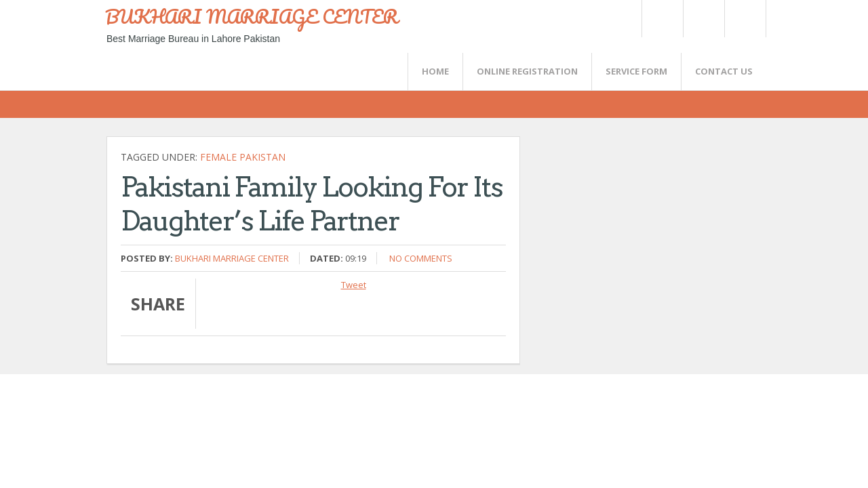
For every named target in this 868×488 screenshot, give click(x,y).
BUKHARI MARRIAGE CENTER (252, 16)
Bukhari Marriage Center (232, 258)
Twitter (662, 19)
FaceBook (743, 19)
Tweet (354, 285)
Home (435, 71)
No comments (421, 258)
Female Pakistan (243, 157)
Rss (703, 19)
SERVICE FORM (636, 71)
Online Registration (527, 71)
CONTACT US (724, 71)
